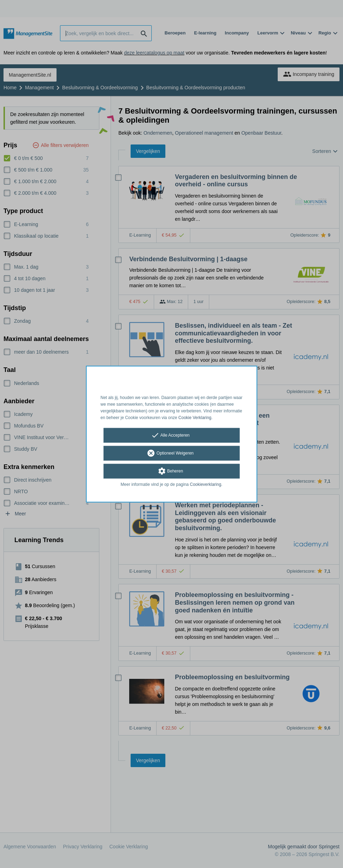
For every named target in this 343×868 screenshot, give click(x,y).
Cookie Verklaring (195, 418)
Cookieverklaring (206, 485)
